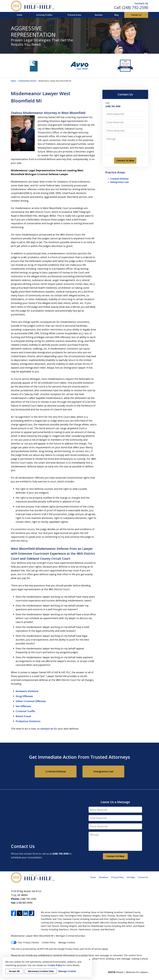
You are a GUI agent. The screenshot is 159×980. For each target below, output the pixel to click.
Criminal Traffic (25, 711)
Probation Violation (28, 721)
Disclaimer (104, 877)
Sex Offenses (23, 706)
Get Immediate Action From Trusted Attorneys (79, 757)
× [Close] (90, 959)
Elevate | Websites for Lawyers (128, 972)
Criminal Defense (119, 179)
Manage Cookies (67, 942)
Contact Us (141, 3)
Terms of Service (93, 949)
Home (20, 15)
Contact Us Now (125, 160)
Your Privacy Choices (25, 942)
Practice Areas (74, 15)
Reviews (99, 15)
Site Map (131, 877)
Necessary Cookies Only (41, 971)
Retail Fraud (23, 716)
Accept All (14, 971)
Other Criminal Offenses (31, 701)
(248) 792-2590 (135, 7)
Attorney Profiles (44, 15)
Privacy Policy (118, 877)
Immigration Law (119, 182)
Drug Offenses (24, 696)
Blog (117, 15)
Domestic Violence (27, 691)
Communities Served (27, 81)
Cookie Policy (49, 942)
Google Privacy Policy (68, 949)
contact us (47, 729)
